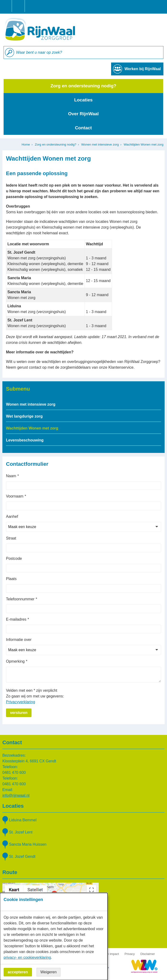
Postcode (14, 558)
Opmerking (15, 661)
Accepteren (18, 972)
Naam (11, 476)
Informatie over (19, 640)
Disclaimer (148, 954)
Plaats (11, 579)
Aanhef (12, 516)
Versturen (19, 713)
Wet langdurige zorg (24, 416)
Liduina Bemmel (23, 820)
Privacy (130, 954)
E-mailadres (16, 619)
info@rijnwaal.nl (16, 795)
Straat (11, 538)
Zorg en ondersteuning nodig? (83, 86)
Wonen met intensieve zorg (100, 144)
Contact (83, 128)
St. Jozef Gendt (22, 857)
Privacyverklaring (21, 702)
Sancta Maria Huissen (28, 844)
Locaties (83, 100)
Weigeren (48, 972)
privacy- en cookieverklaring (27, 957)
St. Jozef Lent (21, 832)
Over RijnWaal (83, 114)
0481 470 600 (14, 773)
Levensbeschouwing (25, 440)
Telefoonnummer (20, 599)
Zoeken (10, 52)
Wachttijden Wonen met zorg (32, 428)
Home (26, 144)
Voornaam (15, 496)
